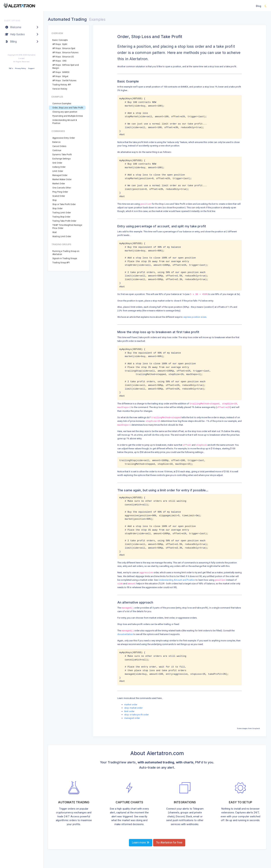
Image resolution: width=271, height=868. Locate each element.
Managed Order (60, 175)
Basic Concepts (60, 40)
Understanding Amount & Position (65, 122)
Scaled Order (59, 196)
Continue (57, 150)
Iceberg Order (59, 167)
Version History (60, 89)
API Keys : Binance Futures (65, 53)
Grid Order (57, 163)
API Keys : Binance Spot (64, 48)
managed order (132, 718)
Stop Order (57, 208)
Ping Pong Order (60, 192)
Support (31, 68)
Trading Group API (61, 263)
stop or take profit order (137, 715)
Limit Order (58, 171)
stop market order (133, 708)
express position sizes (195, 317)
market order (131, 705)
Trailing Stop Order (61, 217)
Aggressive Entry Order (64, 138)
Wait (55, 232)
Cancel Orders (59, 146)
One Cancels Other (62, 188)
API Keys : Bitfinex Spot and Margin (66, 67)
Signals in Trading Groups (65, 258)
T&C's (11, 68)
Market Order (59, 184)
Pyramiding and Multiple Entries (68, 116)
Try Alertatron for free (169, 843)
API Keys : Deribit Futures (64, 81)
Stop (54, 200)
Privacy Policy (20, 68)
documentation (125, 634)
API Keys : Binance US (63, 57)
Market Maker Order (62, 179)
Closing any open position (65, 112)
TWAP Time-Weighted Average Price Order (67, 227)
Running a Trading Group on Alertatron (66, 253)
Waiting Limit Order (62, 236)
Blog (258, 6)
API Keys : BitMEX (61, 72)
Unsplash (256, 728)
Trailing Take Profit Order (64, 221)
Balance (56, 142)
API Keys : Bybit (60, 44)
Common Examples (62, 104)
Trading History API (62, 85)
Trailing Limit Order (62, 213)
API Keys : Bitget (60, 76)
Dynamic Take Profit (62, 155)
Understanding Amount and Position (177, 580)
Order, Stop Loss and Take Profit (68, 108)
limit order (129, 711)
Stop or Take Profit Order (64, 204)
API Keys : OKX (59, 61)
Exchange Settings (62, 159)
